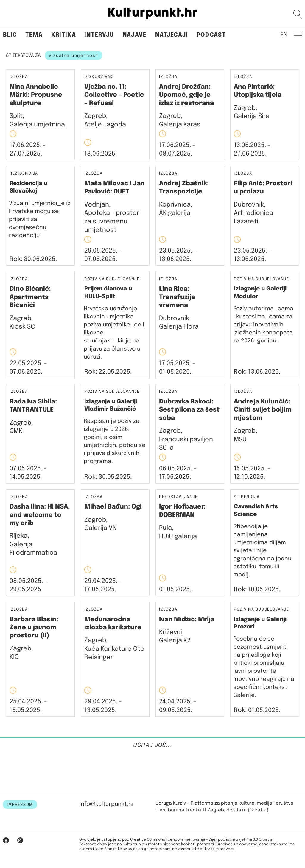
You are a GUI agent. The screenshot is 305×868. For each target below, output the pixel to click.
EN (284, 34)
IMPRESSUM (20, 805)
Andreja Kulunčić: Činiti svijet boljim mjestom (263, 410)
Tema (34, 35)
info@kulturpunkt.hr (107, 804)
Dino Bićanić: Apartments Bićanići (30, 297)
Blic (10, 35)
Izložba (19, 77)
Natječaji (172, 35)
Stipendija (247, 497)
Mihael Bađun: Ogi (113, 507)
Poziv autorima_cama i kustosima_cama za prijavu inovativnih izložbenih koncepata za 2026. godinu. (263, 325)
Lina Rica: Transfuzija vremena (177, 297)
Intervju (99, 35)
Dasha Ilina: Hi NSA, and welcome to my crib (40, 515)
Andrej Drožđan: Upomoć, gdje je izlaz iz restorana (186, 95)
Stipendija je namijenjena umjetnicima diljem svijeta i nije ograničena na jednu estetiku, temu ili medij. (262, 551)
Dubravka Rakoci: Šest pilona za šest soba (189, 410)
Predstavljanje (178, 497)
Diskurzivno (99, 77)
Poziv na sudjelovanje (112, 279)
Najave (135, 35)
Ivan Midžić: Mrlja (187, 620)
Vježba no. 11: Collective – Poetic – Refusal (114, 95)
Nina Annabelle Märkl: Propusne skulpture (36, 95)
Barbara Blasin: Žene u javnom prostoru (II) (34, 628)
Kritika (64, 35)
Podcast (211, 35)
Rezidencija (24, 173)
